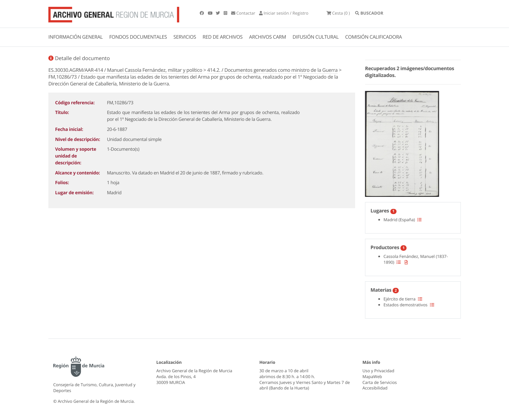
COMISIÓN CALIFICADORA (373, 37)
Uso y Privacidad (379, 371)
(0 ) (338, 13)
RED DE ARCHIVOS (223, 37)
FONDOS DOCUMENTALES (138, 37)
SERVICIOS (185, 37)
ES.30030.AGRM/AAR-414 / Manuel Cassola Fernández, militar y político (125, 70)
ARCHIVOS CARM (267, 37)
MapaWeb (372, 376)
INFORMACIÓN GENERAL (75, 37)
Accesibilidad (375, 388)
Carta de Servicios (380, 382)
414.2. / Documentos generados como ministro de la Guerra (273, 70)
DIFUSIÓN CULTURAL (316, 37)
